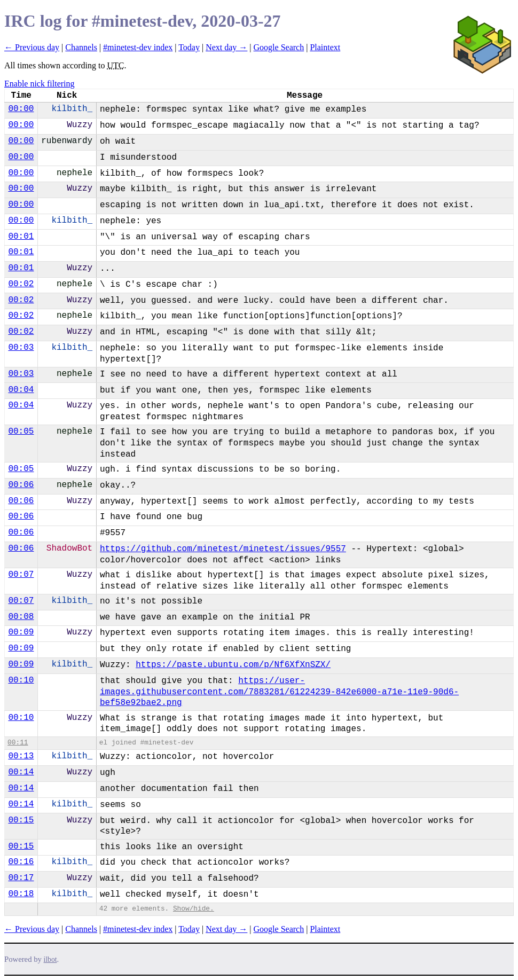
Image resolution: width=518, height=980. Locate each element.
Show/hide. (194, 909)
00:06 (21, 485)
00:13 (21, 756)
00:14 (21, 772)
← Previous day (32, 47)
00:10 (21, 680)
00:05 (21, 432)
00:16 (21, 862)
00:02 (21, 284)
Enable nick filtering (40, 84)
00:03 (21, 348)
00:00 (21, 109)
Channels (81, 47)
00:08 (21, 617)
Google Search (279, 47)
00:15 (21, 820)
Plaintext (325, 47)
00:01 (21, 237)
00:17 (21, 878)
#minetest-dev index (138, 47)
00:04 (21, 390)
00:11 (18, 743)
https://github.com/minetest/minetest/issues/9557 (223, 549)
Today (189, 47)
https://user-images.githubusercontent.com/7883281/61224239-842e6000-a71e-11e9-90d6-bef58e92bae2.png (279, 692)
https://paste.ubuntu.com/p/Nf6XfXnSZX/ (233, 665)
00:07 (21, 575)
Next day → (226, 47)
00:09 (21, 632)
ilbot (50, 959)
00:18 (21, 894)
